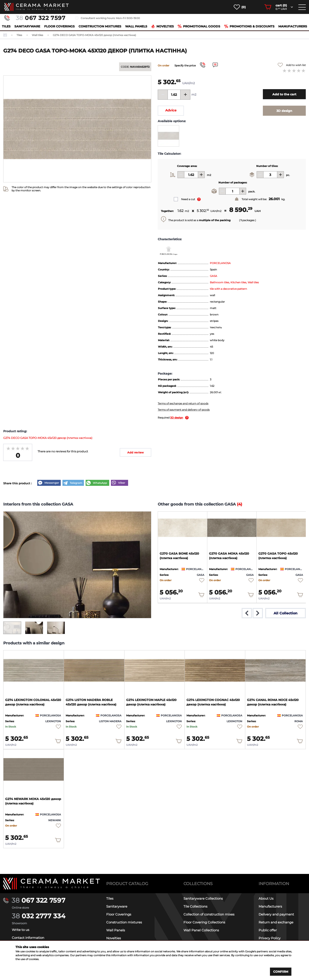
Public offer (268, 930)
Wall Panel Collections (201, 930)
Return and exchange (276, 922)
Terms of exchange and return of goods (183, 403)
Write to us (20, 930)
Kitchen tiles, (239, 282)
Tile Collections (195, 906)
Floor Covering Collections (204, 922)
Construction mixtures (100, 26)
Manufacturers (293, 26)
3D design (177, 418)
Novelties (162, 26)
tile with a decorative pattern (228, 289)
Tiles (6, 26)
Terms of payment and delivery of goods (184, 410)
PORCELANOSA (220, 263)
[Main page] (51, 884)
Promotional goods (199, 26)
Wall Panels (136, 26)
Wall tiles (253, 282)
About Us (266, 898)
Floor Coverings (59, 26)
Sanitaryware (27, 26)
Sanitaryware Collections (203, 898)
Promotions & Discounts (249, 26)
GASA (214, 276)
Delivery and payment (276, 914)
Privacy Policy (270, 938)
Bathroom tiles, (220, 282)
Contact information (28, 938)
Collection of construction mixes (209, 914)
